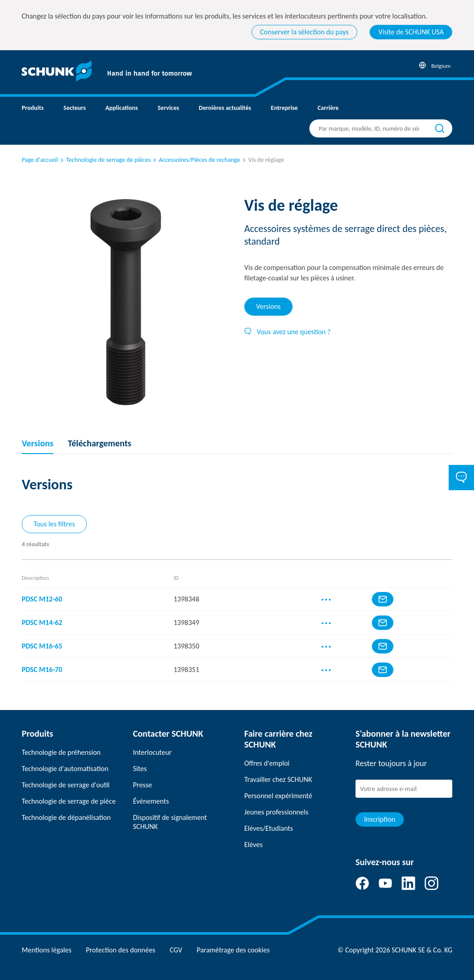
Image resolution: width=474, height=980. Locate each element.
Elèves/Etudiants (269, 828)
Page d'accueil (40, 160)
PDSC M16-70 (42, 670)
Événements (151, 801)
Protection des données (121, 950)
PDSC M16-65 (42, 646)
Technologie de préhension (61, 752)
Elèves (254, 845)
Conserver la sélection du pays (304, 32)
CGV (176, 950)
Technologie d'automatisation (65, 769)
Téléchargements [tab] (100, 443)
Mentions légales (47, 950)
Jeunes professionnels (276, 812)
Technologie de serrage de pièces (105, 160)
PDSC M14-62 (42, 623)
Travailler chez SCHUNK (278, 779)
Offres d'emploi (267, 763)
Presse (142, 785)
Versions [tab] (268, 306)
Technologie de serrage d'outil (66, 785)
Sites (140, 769)
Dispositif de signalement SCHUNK (170, 822)
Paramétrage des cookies (233, 950)
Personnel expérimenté (278, 796)
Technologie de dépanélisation (66, 817)
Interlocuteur (152, 752)
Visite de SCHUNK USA (411, 32)
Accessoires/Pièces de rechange (196, 160)
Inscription (380, 819)
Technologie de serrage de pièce (69, 801)
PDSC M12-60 (42, 599)
